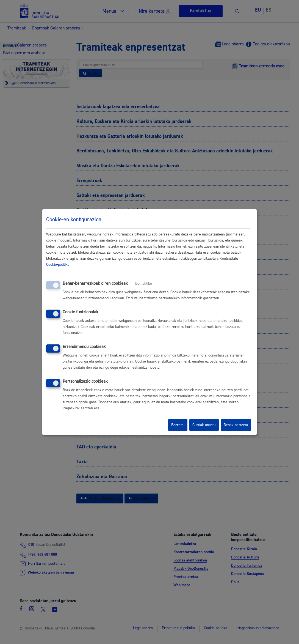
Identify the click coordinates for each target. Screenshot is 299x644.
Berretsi (178, 425)
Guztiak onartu (204, 425)
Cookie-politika (58, 265)
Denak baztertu (236, 425)
